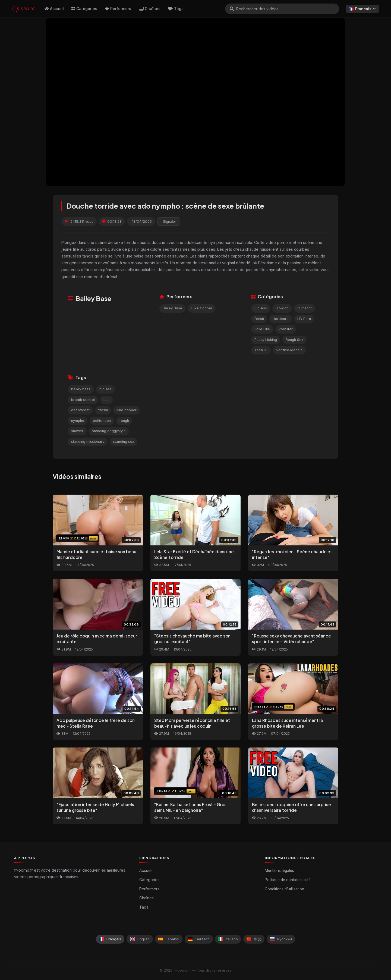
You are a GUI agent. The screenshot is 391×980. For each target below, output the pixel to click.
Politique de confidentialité (288, 880)
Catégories (84, 9)
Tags (176, 9)
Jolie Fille (262, 329)
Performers (118, 9)
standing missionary (88, 442)
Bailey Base (172, 308)
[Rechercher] (232, 9)
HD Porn (304, 319)
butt (107, 400)
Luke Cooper (202, 308)
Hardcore (281, 319)
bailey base (81, 389)
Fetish (259, 319)
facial (103, 410)
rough (124, 421)
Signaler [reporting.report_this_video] (169, 222)
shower (77, 431)
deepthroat (80, 410)
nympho (78, 421)
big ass (105, 389)
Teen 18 (261, 350)
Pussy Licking (266, 340)
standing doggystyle (109, 431)
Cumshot (305, 308)
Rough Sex (294, 340)
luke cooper (127, 410)
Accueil (54, 9)
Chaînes (150, 9)
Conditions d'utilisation (284, 889)
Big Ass (261, 308)
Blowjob (282, 308)
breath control (83, 400)
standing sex (124, 442)
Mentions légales (279, 871)
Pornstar (286, 329)
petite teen (102, 421)
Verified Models (289, 350)
